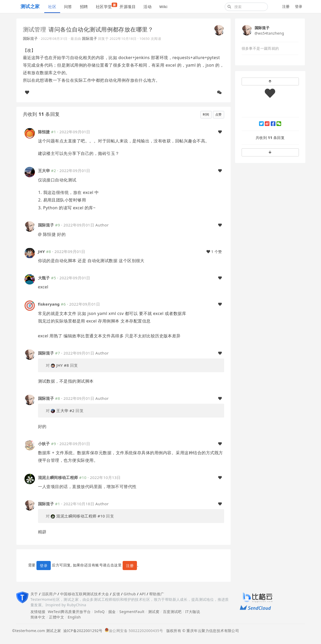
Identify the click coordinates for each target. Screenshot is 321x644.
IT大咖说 (193, 612)
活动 (147, 7)
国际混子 (30, 38)
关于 (34, 594)
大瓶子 (44, 278)
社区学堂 (106, 6)
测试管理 (35, 29)
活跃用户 (49, 594)
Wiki (163, 7)
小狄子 (44, 444)
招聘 (84, 7)
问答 (68, 7)
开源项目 (128, 7)
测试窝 (154, 612)
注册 (286, 6)
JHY (42, 251)
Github (130, 594)
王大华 (44, 171)
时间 (206, 114)
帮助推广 (157, 594)
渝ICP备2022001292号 (82, 631)
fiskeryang (49, 304)
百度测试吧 (172, 612)
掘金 (112, 612)
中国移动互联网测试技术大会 (84, 594)
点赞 (219, 114)
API (143, 594)
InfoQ (99, 612)
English (74, 617)
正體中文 (56, 617)
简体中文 (38, 617)
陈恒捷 (44, 132)
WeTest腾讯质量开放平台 (69, 612)
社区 (52, 7)
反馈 (116, 594)
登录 (299, 6)
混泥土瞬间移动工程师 (58, 477)
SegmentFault (132, 612)
